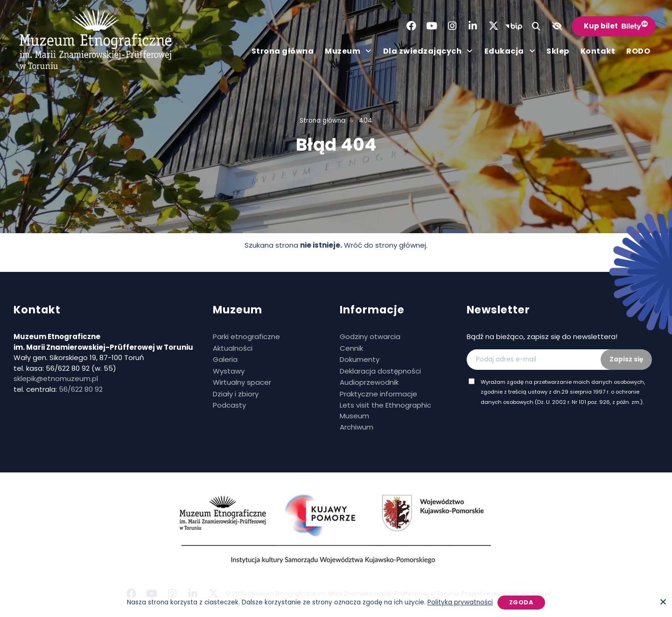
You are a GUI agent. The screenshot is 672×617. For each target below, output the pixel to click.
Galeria (225, 359)
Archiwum (357, 427)
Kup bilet (601, 26)
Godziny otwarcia (370, 336)
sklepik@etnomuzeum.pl (56, 378)
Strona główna (283, 51)
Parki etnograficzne (246, 336)
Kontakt (598, 51)
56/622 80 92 (81, 389)
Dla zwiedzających (428, 51)
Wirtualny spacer (242, 382)
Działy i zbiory (236, 394)
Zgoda (521, 602)
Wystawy (229, 371)
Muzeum (348, 51)
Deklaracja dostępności (380, 371)
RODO (638, 51)
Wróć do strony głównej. (386, 245)
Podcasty (229, 405)
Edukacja (510, 51)
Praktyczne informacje (378, 394)
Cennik (351, 348)
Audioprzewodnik (369, 382)
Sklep (558, 51)
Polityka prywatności (460, 602)
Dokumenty (360, 359)
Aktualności (233, 348)
